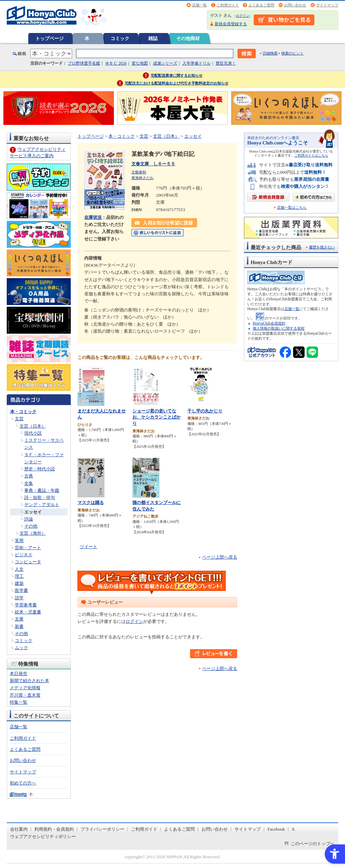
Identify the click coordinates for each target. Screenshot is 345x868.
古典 (29, 476)
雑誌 (153, 38)
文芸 (19, 419)
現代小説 (33, 433)
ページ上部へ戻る (220, 557)
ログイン (243, 16)
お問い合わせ (295, 5)
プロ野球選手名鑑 (84, 63)
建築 (19, 583)
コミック (120, 38)
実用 (19, 541)
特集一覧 (19, 702)
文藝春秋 (139, 172)
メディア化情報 (25, 688)
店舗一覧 (199, 5)
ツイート (89, 547)
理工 (19, 576)
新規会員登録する (231, 24)
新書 (19, 626)
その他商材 (188, 38)
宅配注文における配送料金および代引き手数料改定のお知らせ (177, 83)
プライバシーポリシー (102, 829)
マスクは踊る (91, 503)
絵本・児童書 (28, 612)
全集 (29, 483)
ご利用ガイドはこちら (311, 155)
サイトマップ (327, 5)
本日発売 (19, 674)
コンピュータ (28, 562)
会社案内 (19, 829)
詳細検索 (270, 53)
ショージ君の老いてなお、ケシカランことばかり (156, 417)
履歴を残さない (322, 247)
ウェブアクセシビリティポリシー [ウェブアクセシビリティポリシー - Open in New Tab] (43, 837)
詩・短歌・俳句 (40, 497)
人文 (19, 569)
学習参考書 (26, 605)
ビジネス (24, 555)
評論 (29, 519)
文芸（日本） (33, 426)
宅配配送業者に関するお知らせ (177, 75)
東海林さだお (143, 178)
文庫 (19, 619)
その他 (31, 526)
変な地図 (140, 63)
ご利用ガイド (228, 5)
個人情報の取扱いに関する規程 (279, 328)
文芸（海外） (33, 533)
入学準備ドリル (196, 63)
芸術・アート (28, 548)
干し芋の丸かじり (205, 411)
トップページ (50, 38)
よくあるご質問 (261, 5)
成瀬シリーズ (165, 63)
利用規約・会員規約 (54, 829)
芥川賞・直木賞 (25, 695)
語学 (19, 598)
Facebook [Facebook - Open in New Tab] (276, 829)
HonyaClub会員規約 (269, 323)
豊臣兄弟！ (226, 63)
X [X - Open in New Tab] (293, 829)
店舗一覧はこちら (292, 208)
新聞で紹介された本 (29, 681)
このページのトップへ (313, 844)
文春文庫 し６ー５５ (153, 164)
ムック (21, 648)
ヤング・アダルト (42, 505)
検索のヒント (292, 53)
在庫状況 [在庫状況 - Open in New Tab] (93, 217)
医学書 (21, 590)
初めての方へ (23, 783)
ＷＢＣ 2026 (116, 63)
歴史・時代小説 (40, 469)
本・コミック (23, 412)
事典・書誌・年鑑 (42, 490)
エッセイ (33, 512)
